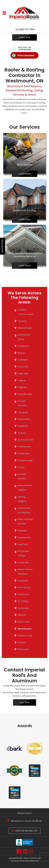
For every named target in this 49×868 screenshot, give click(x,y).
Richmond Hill (25, 440)
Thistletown (24, 447)
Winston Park (25, 636)
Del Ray (22, 642)
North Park (24, 622)
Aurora (22, 433)
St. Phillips (23, 601)
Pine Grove (24, 587)
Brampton (24, 346)
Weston (22, 615)
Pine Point (23, 649)
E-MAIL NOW (24, 37)
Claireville (23, 563)
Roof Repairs (25, 164)
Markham (23, 426)
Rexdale (22, 531)
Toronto (22, 321)
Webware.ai (34, 861)
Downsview (24, 538)
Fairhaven (23, 594)
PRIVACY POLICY (24, 813)
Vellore (22, 380)
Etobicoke (24, 454)
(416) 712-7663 (26, 29)
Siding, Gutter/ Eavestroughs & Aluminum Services (24, 255)
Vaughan (23, 412)
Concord (23, 367)
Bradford (23, 581)
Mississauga (25, 328)
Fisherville (23, 608)
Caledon (23, 360)
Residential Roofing (24, 210)
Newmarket (24, 419)
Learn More (25, 174)
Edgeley (22, 387)
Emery (21, 467)
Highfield (23, 544)
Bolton (22, 353)
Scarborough (25, 460)
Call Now (25, 702)
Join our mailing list (25, 831)
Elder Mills (23, 374)
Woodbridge (25, 394)
